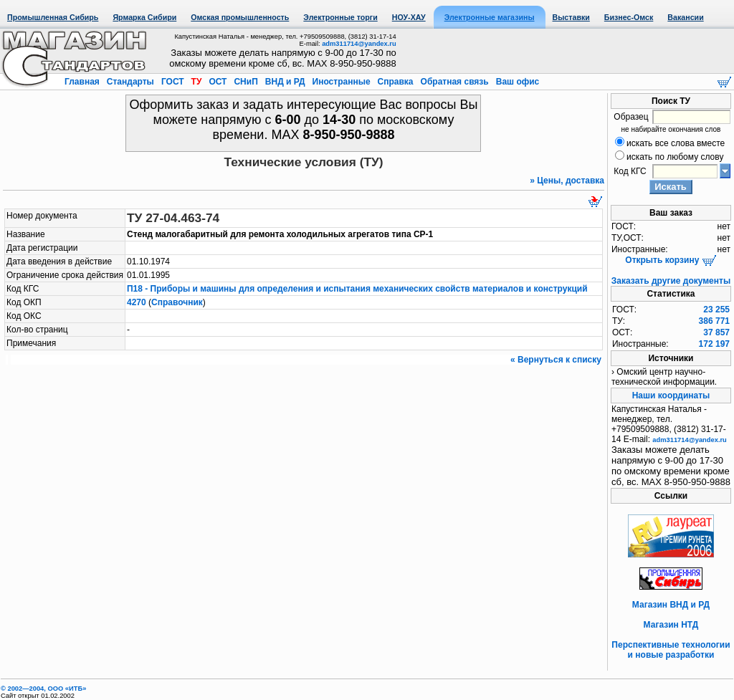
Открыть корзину (671, 260)
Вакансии (685, 17)
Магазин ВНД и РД (671, 605)
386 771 (714, 321)
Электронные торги (340, 17)
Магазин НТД (671, 625)
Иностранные (341, 82)
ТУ (196, 82)
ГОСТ (173, 82)
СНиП (246, 82)
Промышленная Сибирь (53, 17)
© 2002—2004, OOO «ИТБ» (43, 689)
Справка (395, 82)
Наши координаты (671, 395)
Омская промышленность (240, 17)
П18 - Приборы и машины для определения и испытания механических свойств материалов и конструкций (357, 289)
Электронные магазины (490, 17)
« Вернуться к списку (556, 360)
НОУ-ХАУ (409, 17)
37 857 (716, 332)
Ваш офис (516, 82)
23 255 (716, 310)
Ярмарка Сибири (144, 17)
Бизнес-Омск (629, 17)
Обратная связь (454, 82)
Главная (83, 82)
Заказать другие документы (671, 281)
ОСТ (218, 82)
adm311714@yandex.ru (359, 44)
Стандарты (130, 82)
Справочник (177, 302)
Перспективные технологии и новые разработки (671, 650)
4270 (137, 302)
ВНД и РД (285, 82)
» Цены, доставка (567, 181)
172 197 (714, 344)
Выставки (571, 17)
